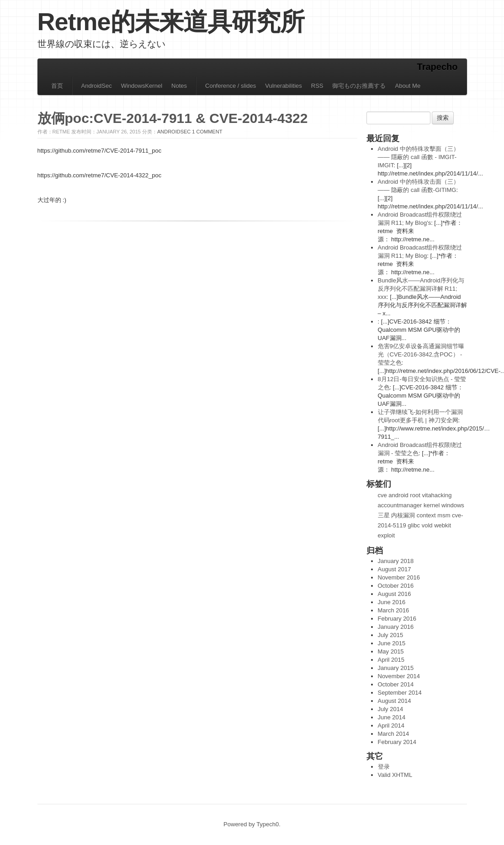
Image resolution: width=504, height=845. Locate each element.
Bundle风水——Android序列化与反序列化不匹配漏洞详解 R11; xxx (421, 289)
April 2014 (391, 725)
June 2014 (392, 717)
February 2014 (397, 742)
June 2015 (392, 643)
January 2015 (396, 668)
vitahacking (437, 495)
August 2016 (395, 594)
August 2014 (395, 701)
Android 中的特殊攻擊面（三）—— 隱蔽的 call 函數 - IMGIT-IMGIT (419, 157)
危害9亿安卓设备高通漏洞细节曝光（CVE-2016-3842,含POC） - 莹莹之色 (421, 354)
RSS (317, 86)
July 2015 (391, 635)
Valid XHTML (395, 775)
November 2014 (399, 676)
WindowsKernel (142, 86)
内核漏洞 (403, 515)
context (426, 515)
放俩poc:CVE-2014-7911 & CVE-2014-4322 (173, 118)
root (415, 495)
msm (444, 515)
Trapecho (438, 67)
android (398, 495)
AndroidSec (97, 86)
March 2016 (394, 610)
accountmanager (400, 505)
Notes (179, 86)
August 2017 (395, 569)
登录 (384, 767)
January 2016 (396, 627)
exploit (387, 535)
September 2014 (400, 693)
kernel (432, 505)
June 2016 (392, 602)
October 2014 (396, 684)
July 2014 (391, 709)
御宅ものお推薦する (359, 86)
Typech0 (268, 824)
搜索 (443, 118)
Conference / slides (231, 86)
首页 (57, 86)
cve (382, 495)
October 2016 (396, 586)
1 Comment (207, 132)
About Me (408, 86)
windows (453, 505)
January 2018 (396, 561)
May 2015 (391, 651)
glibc (414, 525)
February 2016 (397, 619)
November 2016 (399, 577)
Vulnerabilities (283, 86)
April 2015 (391, 660)
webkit (443, 525)
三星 (384, 515)
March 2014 (394, 734)
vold (427, 525)
